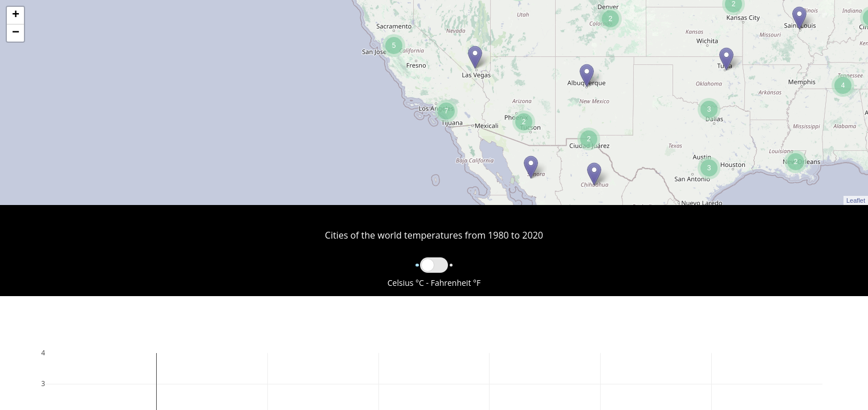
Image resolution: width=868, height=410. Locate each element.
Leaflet (856, 200)
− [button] (16, 33)
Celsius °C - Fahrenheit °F (434, 283)
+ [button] (16, 15)
